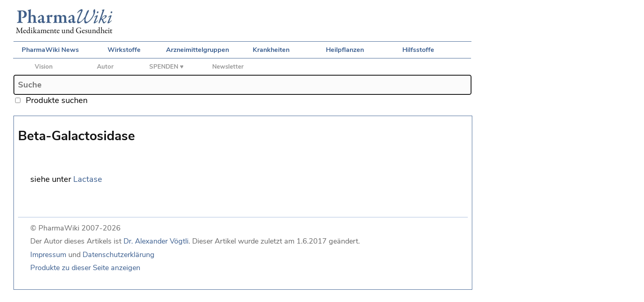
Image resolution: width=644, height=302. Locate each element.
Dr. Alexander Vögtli (156, 241)
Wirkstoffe (124, 50)
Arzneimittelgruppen (197, 50)
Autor (105, 67)
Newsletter (228, 67)
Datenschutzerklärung (119, 255)
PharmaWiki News (50, 50)
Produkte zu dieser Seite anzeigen (85, 268)
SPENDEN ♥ (166, 67)
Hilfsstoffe (418, 50)
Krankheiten (271, 50)
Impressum (48, 255)
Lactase (88, 179)
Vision (44, 67)
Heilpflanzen (345, 50)
